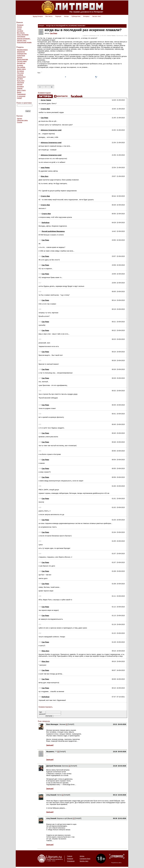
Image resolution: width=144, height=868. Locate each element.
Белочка (65, 766)
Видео (19, 92)
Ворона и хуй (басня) (65, 818)
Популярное (21, 37)
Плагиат (20, 88)
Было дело (21, 81)
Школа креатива (22, 59)
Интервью (86, 16)
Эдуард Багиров (38, 16)
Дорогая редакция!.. (24, 39)
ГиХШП (19, 98)
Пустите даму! (22, 61)
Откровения (71, 861)
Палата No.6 (21, 77)
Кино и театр (21, 90)
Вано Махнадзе (53, 724)
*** (56, 752)
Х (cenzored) (21, 96)
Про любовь (21, 67)
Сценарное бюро (85, 859)
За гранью (20, 71)
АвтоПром (20, 83)
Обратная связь (22, 120)
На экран (20, 31)
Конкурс (20, 57)
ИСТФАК (20, 79)
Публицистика (76, 16)
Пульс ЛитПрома (23, 35)
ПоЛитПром (21, 56)
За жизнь (20, 65)
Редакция (58, 16)
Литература (21, 52)
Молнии (62, 724)
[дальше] (50, 745)
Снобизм (20, 75)
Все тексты (49, 16)
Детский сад (21, 63)
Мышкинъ (50, 752)
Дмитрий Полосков (54, 766)
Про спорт (20, 73)
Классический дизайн (24, 42)
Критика (20, 84)
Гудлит (19, 29)
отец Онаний (51, 795)
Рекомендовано (22, 50)
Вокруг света (21, 69)
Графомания (21, 94)
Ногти (59, 795)
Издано (19, 27)
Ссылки (20, 122)
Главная (70, 856)
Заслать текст (97, 16)
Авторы (66, 16)
